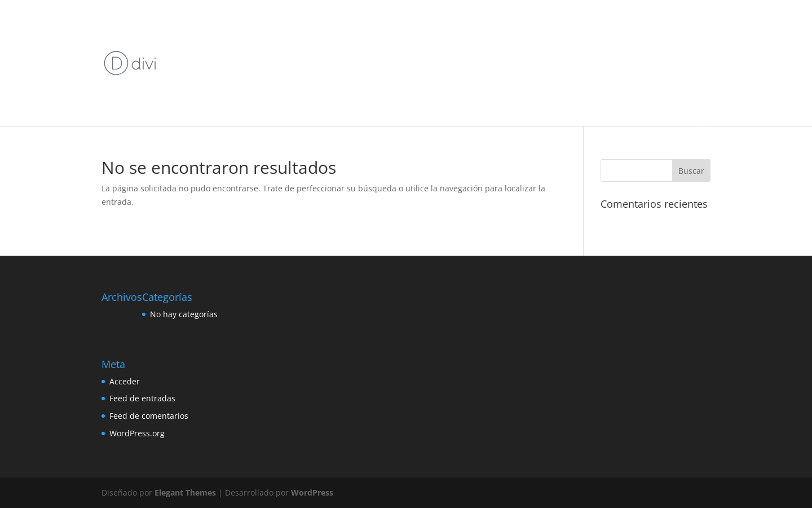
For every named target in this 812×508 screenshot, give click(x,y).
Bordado (351, 23)
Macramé (369, 76)
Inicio (127, 23)
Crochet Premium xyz (560, 49)
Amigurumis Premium (184, 23)
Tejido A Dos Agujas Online (524, 76)
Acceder (125, 381)
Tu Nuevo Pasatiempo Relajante (170, 102)
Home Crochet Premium (302, 76)
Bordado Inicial (466, 23)
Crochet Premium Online (373, 49)
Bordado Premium (531, 23)
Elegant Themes (185, 492)
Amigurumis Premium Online (278, 23)
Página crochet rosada (433, 76)
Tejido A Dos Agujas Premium (627, 76)
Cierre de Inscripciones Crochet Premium (185, 49)
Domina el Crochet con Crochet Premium (185, 76)
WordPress (312, 492)
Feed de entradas (142, 398)
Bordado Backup (403, 23)
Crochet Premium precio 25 (469, 49)
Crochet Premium (292, 49)
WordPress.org (137, 433)
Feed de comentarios (149, 416)
